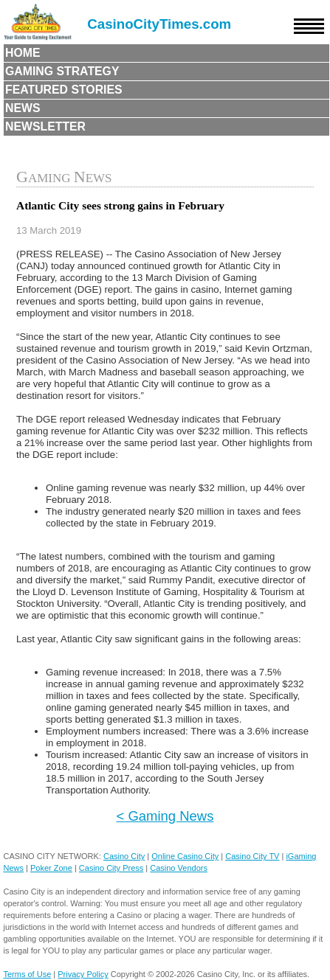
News (23, 108)
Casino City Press (111, 868)
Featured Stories (64, 90)
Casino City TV (252, 856)
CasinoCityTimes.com (159, 24)
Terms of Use (27, 974)
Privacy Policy (83, 974)
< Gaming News (165, 816)
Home (23, 53)
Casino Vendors (179, 868)
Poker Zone (51, 868)
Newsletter (45, 126)
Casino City (124, 856)
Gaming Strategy (62, 71)
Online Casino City (185, 856)
